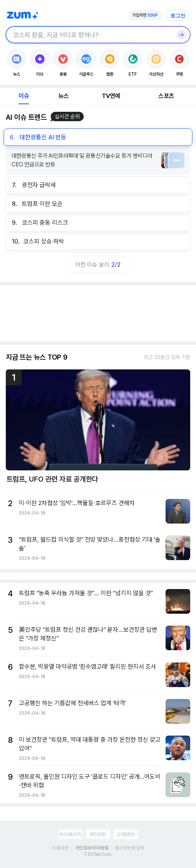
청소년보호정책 (130, 848)
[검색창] (89, 35)
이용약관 (60, 848)
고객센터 (125, 834)
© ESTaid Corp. (98, 854)
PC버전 (98, 834)
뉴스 (63, 96)
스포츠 (166, 96)
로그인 (178, 16)
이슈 (24, 96)
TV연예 (111, 96)
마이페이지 (70, 834)
